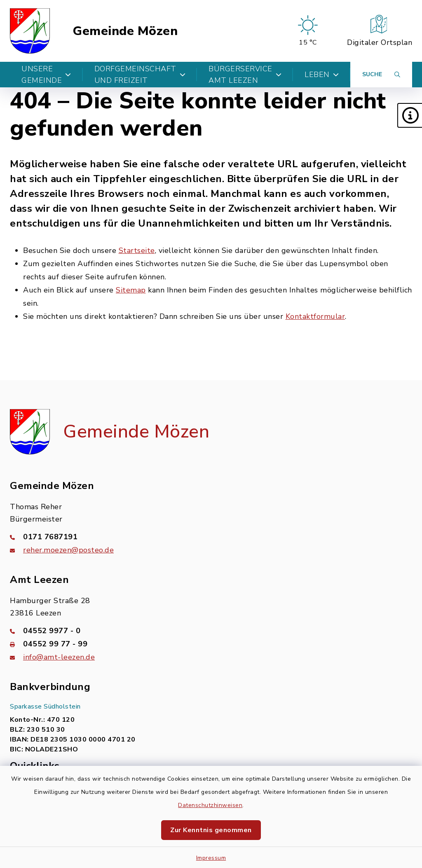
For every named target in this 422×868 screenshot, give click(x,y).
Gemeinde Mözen (125, 31)
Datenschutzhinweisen (210, 805)
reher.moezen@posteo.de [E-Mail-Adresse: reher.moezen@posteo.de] (68, 550)
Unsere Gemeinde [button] (46, 75)
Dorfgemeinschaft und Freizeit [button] (140, 75)
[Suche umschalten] (381, 75)
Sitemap (131, 290)
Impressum (211, 858)
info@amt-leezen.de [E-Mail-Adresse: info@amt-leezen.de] (59, 657)
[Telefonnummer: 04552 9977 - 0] (211, 631)
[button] (410, 115)
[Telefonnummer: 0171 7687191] (211, 537)
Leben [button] (322, 75)
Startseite (137, 250)
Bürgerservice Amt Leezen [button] (245, 75)
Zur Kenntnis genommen (211, 830)
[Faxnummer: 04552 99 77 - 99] (211, 644)
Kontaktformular (315, 316)
